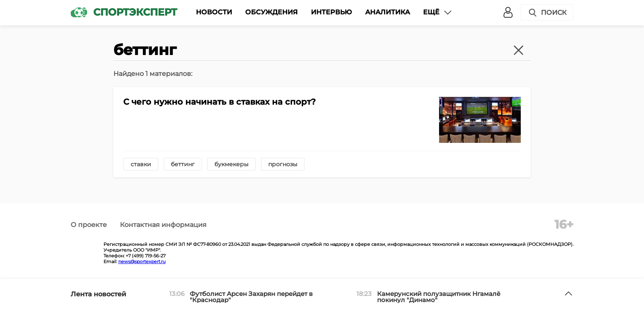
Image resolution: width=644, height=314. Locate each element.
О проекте (89, 225)
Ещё (438, 12)
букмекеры (231, 164)
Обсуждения (271, 12)
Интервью (331, 12)
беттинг (183, 164)
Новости (214, 12)
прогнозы (283, 164)
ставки (141, 164)
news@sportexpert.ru (142, 261)
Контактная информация (163, 225)
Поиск (547, 13)
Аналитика (388, 12)
